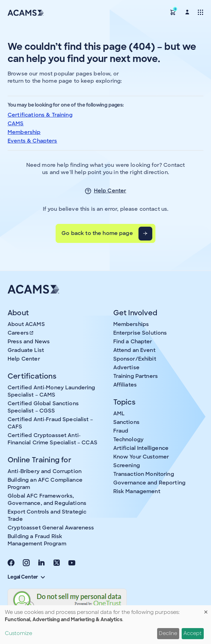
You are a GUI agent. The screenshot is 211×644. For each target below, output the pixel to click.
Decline (168, 633)
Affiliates (125, 385)
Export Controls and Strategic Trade (47, 515)
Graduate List (26, 350)
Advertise (126, 368)
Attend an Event (134, 350)
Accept (193, 633)
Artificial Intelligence (141, 448)
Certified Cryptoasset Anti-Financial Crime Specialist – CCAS (52, 439)
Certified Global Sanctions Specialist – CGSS (43, 407)
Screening (127, 465)
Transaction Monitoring (144, 474)
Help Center (110, 191)
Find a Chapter (133, 342)
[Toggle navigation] (200, 12)
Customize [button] (18, 633)
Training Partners (136, 376)
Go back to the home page (97, 233)
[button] (173, 12)
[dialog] (105, 625)
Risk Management (137, 491)
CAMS (16, 124)
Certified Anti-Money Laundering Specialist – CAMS (51, 391)
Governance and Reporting (150, 483)
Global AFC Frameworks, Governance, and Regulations (47, 500)
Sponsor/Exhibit (135, 359)
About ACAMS (26, 324)
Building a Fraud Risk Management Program (37, 540)
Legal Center (26, 577)
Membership (24, 132)
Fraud (121, 431)
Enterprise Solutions (140, 333)
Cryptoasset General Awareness (51, 528)
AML (119, 414)
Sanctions (126, 422)
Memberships (131, 324)
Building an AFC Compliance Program (45, 484)
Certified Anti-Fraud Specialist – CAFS (50, 423)
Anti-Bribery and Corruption (45, 471)
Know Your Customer (141, 457)
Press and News (29, 342)
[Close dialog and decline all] (206, 610)
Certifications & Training (40, 115)
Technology (129, 439)
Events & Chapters (32, 141)
